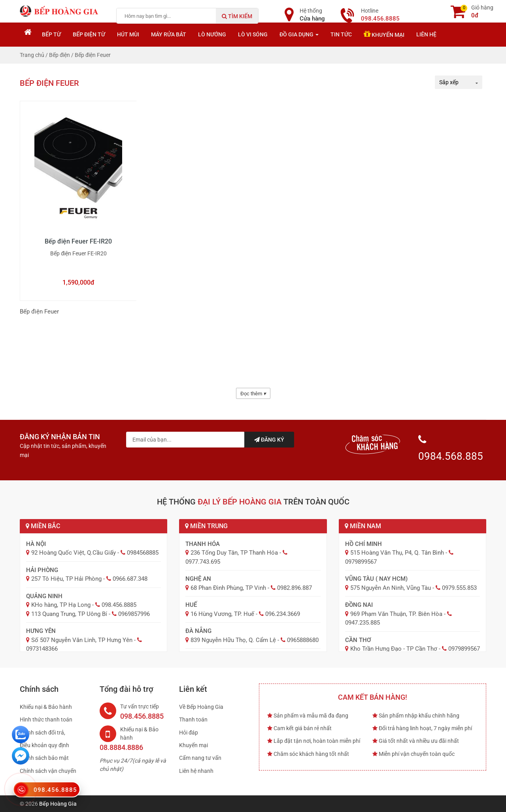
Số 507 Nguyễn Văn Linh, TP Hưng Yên (82, 640)
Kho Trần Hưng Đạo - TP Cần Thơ (394, 649)
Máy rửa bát (169, 34)
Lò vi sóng (253, 34)
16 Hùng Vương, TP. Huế (222, 614)
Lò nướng (212, 34)
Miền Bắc (43, 526)
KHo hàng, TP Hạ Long (61, 605)
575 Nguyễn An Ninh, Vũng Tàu (391, 588)
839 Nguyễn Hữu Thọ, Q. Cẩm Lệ (233, 640)
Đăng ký (269, 440)
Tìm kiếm (237, 16)
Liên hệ (426, 34)
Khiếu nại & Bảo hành (46, 707)
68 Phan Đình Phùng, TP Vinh (228, 588)
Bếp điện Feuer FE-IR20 (78, 241)
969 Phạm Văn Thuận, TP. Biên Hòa (396, 614)
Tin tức (341, 34)
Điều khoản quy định (44, 745)
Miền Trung (206, 526)
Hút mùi (128, 34)
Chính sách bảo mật (44, 758)
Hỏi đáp (189, 733)
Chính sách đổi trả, (42, 733)
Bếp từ (51, 34)
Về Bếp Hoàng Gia (201, 707)
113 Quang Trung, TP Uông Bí (69, 614)
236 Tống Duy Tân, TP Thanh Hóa (234, 553)
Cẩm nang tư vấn (200, 758)
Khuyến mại (384, 34)
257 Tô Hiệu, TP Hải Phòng (66, 579)
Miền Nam (363, 526)
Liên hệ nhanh (196, 771)
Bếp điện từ (89, 34)
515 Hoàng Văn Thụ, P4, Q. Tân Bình (397, 553)
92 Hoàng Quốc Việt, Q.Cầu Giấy (74, 553)
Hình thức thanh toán (46, 719)
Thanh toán (193, 719)
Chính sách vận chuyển (48, 771)
